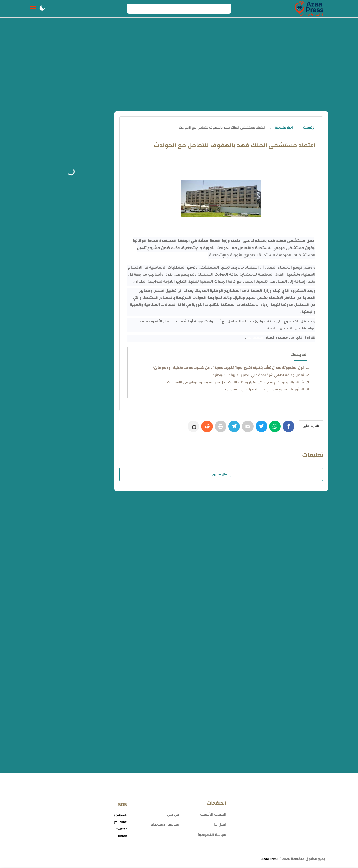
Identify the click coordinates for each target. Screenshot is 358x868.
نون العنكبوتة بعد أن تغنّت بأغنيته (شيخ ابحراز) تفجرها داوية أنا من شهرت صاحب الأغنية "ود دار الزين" (228, 368)
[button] (42, 9)
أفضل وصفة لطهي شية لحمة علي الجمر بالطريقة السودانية (258, 375)
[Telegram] (231, 429)
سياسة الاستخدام (165, 825)
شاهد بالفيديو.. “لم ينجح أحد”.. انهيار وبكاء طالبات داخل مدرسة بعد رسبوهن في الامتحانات (235, 382)
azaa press (270, 860)
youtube (120, 823)
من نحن (173, 815)
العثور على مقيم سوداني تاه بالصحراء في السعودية (265, 389)
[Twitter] (260, 429)
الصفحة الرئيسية (213, 815)
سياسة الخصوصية (212, 836)
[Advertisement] (179, 67)
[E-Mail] (246, 429)
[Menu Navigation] (33, 9)
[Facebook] (289, 429)
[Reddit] (202, 429)
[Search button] (133, 9)
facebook (120, 816)
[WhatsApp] (274, 429)
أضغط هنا (255, 338)
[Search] (179, 9)
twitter (122, 830)
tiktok (122, 837)
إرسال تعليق (221, 475)
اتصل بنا (220, 825)
